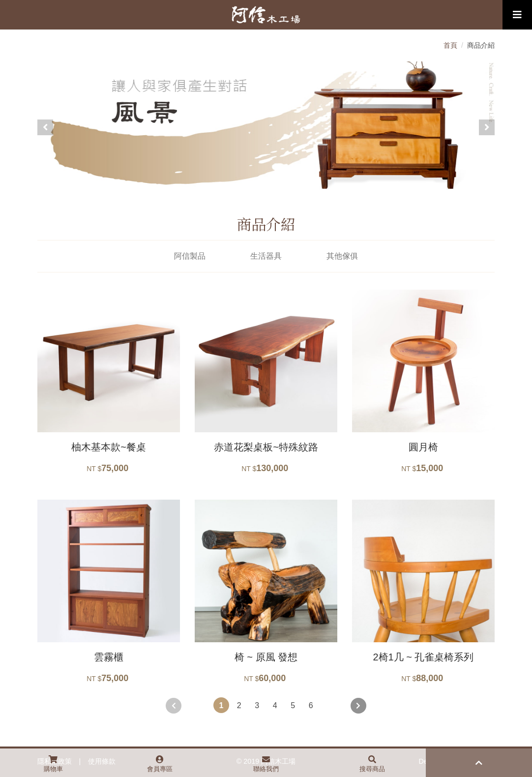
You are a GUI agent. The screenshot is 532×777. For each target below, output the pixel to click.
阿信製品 (190, 256)
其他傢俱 (342, 256)
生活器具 (266, 256)
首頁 (450, 45)
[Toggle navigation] (517, 15)
